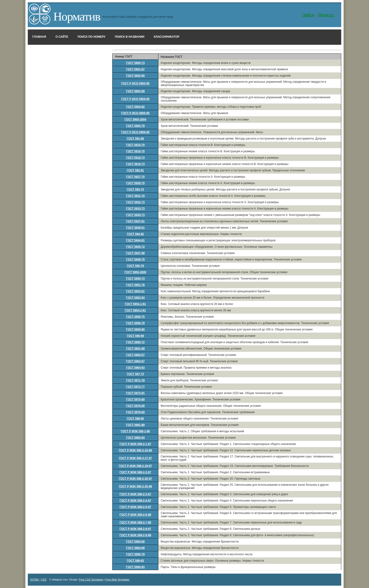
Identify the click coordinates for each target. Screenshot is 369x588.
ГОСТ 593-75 (135, 189)
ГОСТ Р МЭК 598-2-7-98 (135, 522)
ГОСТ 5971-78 (135, 380)
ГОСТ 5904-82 (135, 107)
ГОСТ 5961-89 (135, 349)
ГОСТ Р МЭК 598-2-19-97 (135, 466)
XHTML (35, 580)
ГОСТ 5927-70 (135, 177)
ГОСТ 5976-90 (135, 406)
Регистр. (326, 15)
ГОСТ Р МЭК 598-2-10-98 (135, 450)
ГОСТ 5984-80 (135, 542)
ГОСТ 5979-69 (135, 412)
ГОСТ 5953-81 (135, 291)
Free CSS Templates (91, 580)
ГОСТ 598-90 (135, 419)
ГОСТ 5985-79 (135, 554)
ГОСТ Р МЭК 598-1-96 (135, 431)
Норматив (77, 16)
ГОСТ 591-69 (135, 139)
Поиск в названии (130, 37)
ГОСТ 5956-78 (135, 323)
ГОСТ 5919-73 (135, 164)
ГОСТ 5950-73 (135, 279)
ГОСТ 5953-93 (135, 298)
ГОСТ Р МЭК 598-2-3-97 (135, 494)
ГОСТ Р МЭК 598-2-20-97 (135, 479)
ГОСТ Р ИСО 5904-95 (135, 99)
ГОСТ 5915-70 (135, 145)
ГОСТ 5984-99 (135, 548)
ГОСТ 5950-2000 (135, 272)
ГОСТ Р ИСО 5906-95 (135, 132)
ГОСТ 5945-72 (135, 247)
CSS (44, 580)
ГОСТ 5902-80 (135, 76)
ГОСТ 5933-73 (135, 209)
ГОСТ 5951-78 (135, 285)
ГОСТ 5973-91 (135, 393)
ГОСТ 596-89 (135, 336)
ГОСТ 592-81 (135, 170)
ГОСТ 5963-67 (135, 361)
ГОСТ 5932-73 (135, 202)
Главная (39, 37)
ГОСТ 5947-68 (135, 253)
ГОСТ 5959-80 (135, 329)
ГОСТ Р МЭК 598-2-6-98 (135, 515)
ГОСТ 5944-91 (135, 240)
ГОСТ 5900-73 (135, 63)
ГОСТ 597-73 (135, 374)
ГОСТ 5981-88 (135, 425)
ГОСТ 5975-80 (135, 399)
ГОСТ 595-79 (135, 266)
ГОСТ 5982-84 (135, 438)
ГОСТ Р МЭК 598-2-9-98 (135, 535)
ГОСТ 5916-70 (135, 151)
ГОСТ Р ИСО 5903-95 (135, 83)
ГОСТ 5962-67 (135, 355)
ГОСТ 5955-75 (135, 317)
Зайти (308, 15)
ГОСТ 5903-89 (135, 91)
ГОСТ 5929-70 (135, 183)
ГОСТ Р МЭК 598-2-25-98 (135, 486)
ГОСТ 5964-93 (135, 368)
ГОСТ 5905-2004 (135, 119)
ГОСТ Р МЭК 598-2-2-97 (135, 472)
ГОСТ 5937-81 (135, 221)
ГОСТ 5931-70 (135, 196)
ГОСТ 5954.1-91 (135, 304)
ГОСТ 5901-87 (135, 69)
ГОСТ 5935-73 (135, 215)
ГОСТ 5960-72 (135, 342)
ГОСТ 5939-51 (135, 228)
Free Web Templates (118, 580)
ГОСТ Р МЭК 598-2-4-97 (135, 501)
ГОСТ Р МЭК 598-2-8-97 (135, 529)
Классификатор (166, 37)
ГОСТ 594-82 (135, 234)
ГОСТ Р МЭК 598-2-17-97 (135, 458)
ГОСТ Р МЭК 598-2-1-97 (135, 444)
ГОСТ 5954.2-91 (135, 310)
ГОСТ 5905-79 (135, 126)
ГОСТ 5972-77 (135, 387)
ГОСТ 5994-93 (135, 567)
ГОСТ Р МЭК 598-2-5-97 (135, 507)
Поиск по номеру (91, 37)
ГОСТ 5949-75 (135, 259)
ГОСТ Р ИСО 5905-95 (135, 113)
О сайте (62, 37)
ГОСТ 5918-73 (135, 158)
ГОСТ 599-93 (135, 561)
